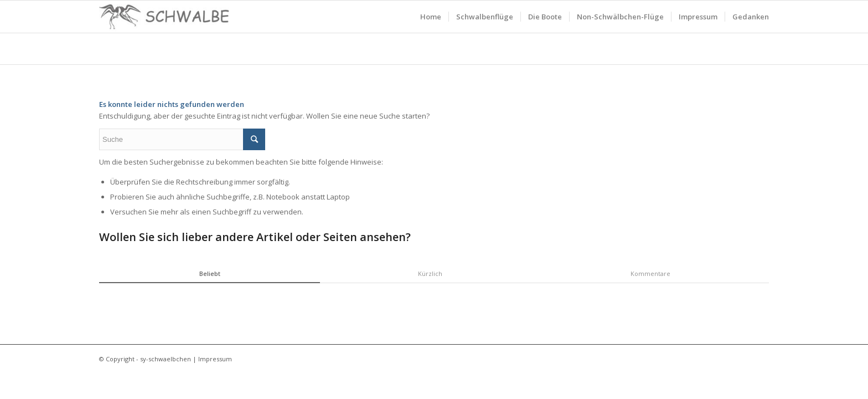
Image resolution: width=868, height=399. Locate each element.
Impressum (215, 359)
